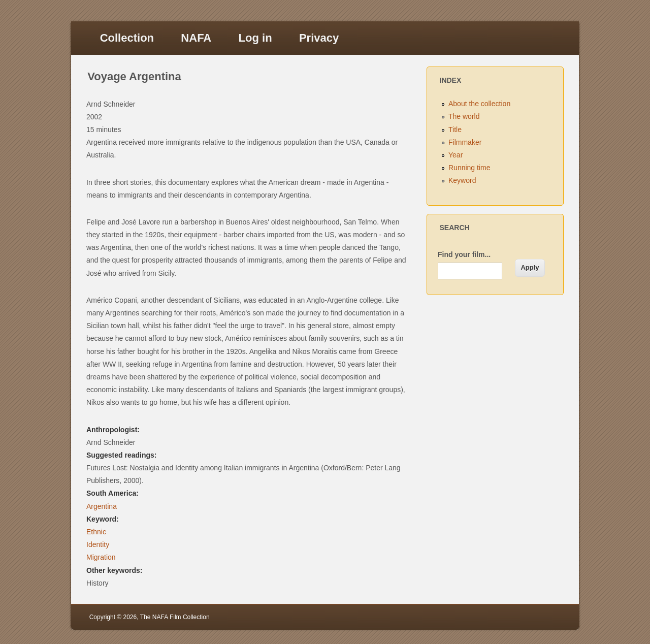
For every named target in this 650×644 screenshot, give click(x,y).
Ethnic (96, 532)
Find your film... (464, 254)
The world (464, 116)
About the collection (479, 104)
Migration (101, 557)
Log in (255, 38)
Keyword (462, 180)
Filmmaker (465, 142)
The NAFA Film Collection (175, 617)
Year (456, 155)
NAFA (196, 38)
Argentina (102, 506)
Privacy (319, 38)
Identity (98, 544)
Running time (469, 168)
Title (455, 130)
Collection (127, 38)
